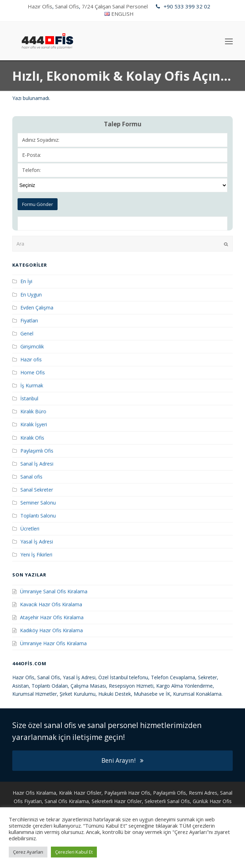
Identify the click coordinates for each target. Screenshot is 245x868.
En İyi (26, 281)
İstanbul (29, 398)
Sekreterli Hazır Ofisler (117, 801)
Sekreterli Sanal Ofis (167, 801)
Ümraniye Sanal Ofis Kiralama (54, 591)
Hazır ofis (31, 359)
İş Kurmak (32, 385)
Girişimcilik (32, 346)
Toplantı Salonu (38, 516)
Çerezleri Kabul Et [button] (74, 852)
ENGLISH (122, 14)
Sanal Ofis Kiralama (67, 801)
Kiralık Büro (33, 411)
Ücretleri (30, 529)
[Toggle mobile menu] (229, 41)
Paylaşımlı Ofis (37, 451)
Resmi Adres (203, 793)
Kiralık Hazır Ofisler (80, 793)
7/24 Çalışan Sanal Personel (115, 6)
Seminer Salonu (38, 503)
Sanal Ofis (67, 6)
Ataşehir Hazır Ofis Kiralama (52, 617)
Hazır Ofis (40, 6)
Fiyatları (29, 321)
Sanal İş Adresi (37, 464)
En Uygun (31, 295)
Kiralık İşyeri (34, 424)
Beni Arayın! (122, 760)
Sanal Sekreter (37, 490)
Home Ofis (33, 372)
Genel (27, 333)
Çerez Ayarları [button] (28, 852)
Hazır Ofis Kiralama (34, 793)
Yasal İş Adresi (37, 542)
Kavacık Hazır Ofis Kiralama (51, 604)
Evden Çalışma (37, 308)
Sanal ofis (31, 477)
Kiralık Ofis (32, 438)
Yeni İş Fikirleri (36, 555)
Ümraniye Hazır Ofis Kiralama (53, 643)
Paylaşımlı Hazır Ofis (127, 793)
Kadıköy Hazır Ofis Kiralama (51, 630)
